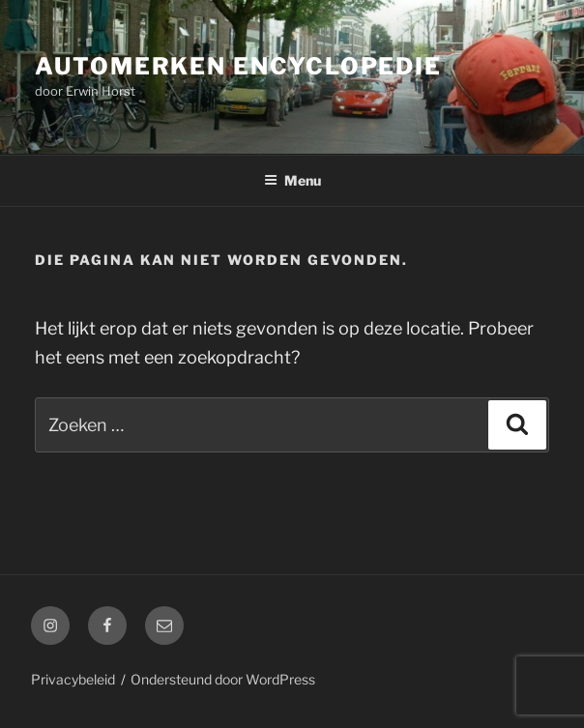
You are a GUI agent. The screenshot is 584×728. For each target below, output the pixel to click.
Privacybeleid (73, 679)
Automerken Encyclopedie (238, 66)
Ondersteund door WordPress (223, 679)
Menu (292, 180)
